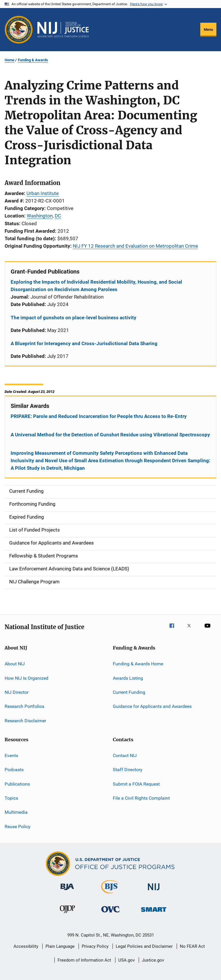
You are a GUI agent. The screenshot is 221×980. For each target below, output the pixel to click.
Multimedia (16, 812)
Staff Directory (128, 770)
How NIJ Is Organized (26, 678)
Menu (208, 29)
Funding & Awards (33, 60)
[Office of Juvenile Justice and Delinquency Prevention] (67, 914)
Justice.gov (153, 960)
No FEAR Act (192, 946)
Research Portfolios (24, 706)
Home (9, 60)
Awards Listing (128, 678)
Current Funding (129, 692)
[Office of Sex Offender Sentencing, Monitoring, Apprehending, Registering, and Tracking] (154, 913)
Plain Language (60, 946)
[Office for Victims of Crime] (110, 913)
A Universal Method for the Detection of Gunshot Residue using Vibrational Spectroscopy (110, 435)
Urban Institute (43, 193)
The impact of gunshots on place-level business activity (74, 318)
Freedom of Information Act (84, 960)
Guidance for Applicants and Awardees (152, 706)
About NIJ (15, 664)
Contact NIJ (125, 755)
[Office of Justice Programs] (19, 30)
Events (11, 755)
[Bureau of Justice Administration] (67, 891)
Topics (11, 798)
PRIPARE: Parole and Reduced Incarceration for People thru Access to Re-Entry (99, 416)
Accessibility (26, 946)
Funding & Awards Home (138, 664)
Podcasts (14, 770)
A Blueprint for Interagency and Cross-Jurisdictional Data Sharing (84, 343)
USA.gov (126, 960)
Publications (17, 784)
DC (58, 216)
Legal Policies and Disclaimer (144, 946)
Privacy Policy (95, 946)
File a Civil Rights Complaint (141, 798)
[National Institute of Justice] (154, 891)
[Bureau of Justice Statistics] (110, 895)
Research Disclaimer (25, 720)
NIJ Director (17, 692)
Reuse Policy (18, 827)
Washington (40, 216)
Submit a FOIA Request (136, 784)
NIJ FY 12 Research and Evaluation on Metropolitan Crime (135, 246)
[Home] (63, 30)
